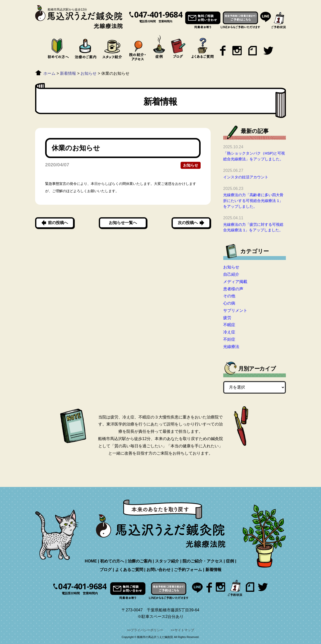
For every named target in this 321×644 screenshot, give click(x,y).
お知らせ (191, 165)
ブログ (106, 570)
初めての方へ (112, 561)
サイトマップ (184, 630)
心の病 (229, 303)
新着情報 (213, 570)
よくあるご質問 (129, 570)
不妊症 (229, 339)
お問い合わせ (158, 570)
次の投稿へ (188, 223)
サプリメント (235, 310)
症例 (230, 561)
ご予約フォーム (188, 570)
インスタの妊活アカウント (246, 177)
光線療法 (231, 347)
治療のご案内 (140, 561)
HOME (91, 561)
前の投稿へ (58, 223)
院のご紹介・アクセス (203, 561)
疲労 (227, 318)
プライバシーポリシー (147, 630)
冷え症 (229, 332)
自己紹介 (231, 274)
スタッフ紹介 (167, 561)
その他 (229, 296)
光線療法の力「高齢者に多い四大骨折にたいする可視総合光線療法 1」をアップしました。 (253, 201)
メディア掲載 (235, 282)
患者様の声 (233, 289)
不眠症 (229, 325)
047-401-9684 (158, 15)
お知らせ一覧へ (123, 223)
